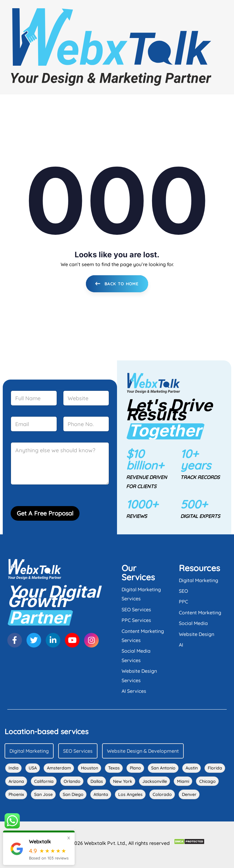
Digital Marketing (199, 580)
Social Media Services (136, 655)
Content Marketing (200, 613)
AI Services (134, 691)
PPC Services (136, 620)
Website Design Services (139, 675)
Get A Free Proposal (45, 513)
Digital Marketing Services (141, 594)
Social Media (193, 623)
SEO (183, 591)
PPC (183, 602)
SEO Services (136, 609)
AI (181, 645)
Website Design (197, 634)
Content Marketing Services (143, 636)
